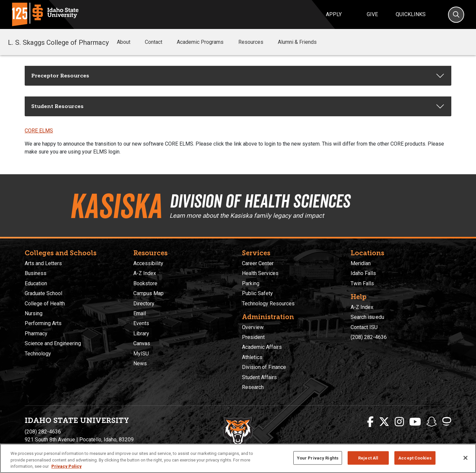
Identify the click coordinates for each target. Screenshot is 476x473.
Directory (144, 304)
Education (36, 283)
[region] (238, 458)
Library (141, 334)
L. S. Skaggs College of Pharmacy (58, 42)
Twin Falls (362, 283)
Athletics (252, 357)
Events (141, 323)
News (140, 363)
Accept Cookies (415, 458)
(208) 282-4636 (369, 337)
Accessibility (148, 263)
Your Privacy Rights (318, 458)
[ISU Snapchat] (432, 422)
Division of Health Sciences (267, 200)
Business (36, 273)
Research (253, 387)
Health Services (260, 273)
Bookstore (145, 283)
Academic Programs (205, 42)
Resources (255, 42)
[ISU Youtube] (415, 422)
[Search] (456, 15)
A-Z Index (145, 273)
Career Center (258, 263)
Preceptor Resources (60, 76)
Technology (38, 354)
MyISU (141, 354)
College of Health (45, 304)
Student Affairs (259, 377)
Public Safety (257, 293)
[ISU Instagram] (399, 422)
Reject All (368, 458)
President (253, 337)
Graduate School (43, 293)
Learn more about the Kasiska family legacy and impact (249, 216)
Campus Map (148, 293)
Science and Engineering (53, 343)
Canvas (142, 343)
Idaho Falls (363, 273)
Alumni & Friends (302, 42)
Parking (251, 283)
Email (140, 313)
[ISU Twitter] (384, 422)
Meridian (361, 263)
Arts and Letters (43, 263)
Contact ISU (364, 327)
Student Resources (57, 106)
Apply (334, 14)
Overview (253, 327)
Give (372, 14)
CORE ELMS (39, 131)
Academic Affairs (262, 347)
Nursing (34, 313)
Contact (158, 42)
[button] (136, 42)
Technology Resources (268, 304)
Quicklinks (411, 14)
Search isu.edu (367, 317)
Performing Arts (43, 323)
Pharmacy (36, 334)
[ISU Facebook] (370, 422)
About (128, 42)
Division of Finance (264, 367)
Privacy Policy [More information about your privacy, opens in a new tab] (66, 466)
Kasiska (113, 206)
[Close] (465, 458)
